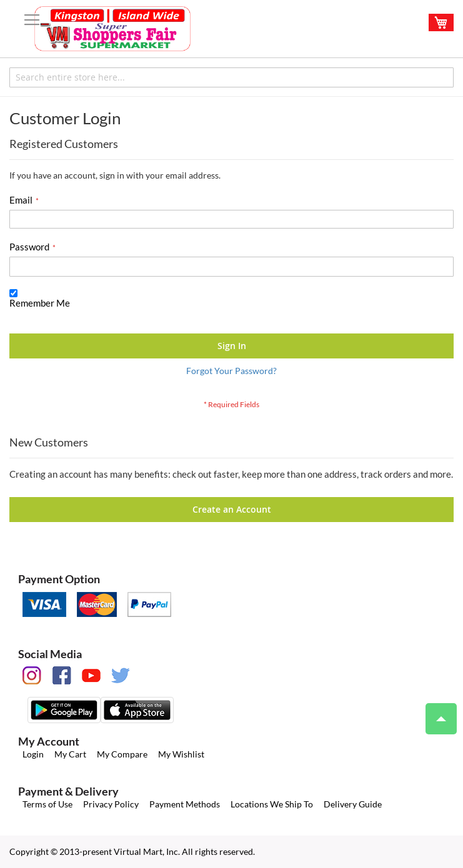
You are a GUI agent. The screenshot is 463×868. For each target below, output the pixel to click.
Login (33, 754)
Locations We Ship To (272, 804)
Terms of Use (47, 804)
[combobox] (231, 77)
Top (436, 713)
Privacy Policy (111, 804)
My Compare (122, 754)
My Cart (70, 754)
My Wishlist (181, 754)
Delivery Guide (353, 804)
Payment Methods (185, 804)
